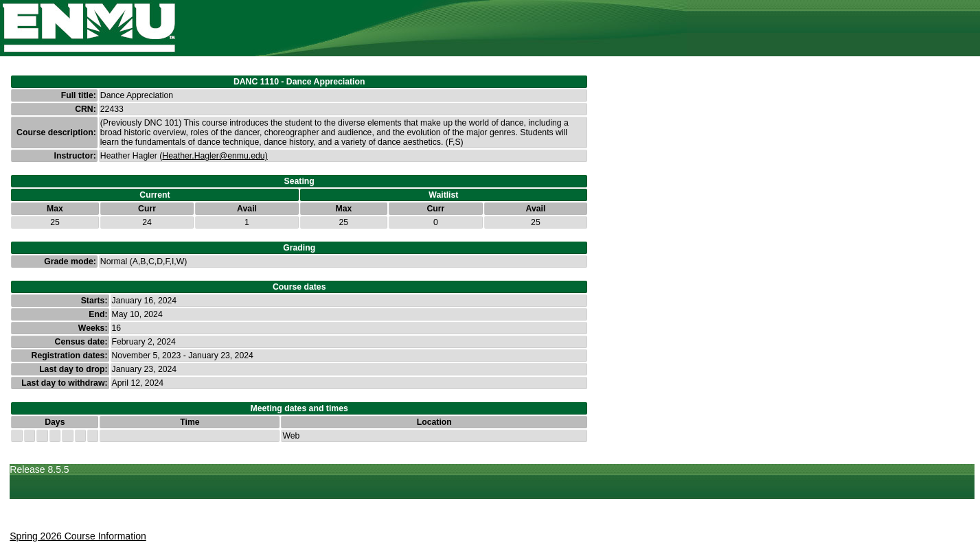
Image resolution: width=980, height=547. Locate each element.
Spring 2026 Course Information (78, 536)
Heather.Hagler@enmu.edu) (215, 156)
